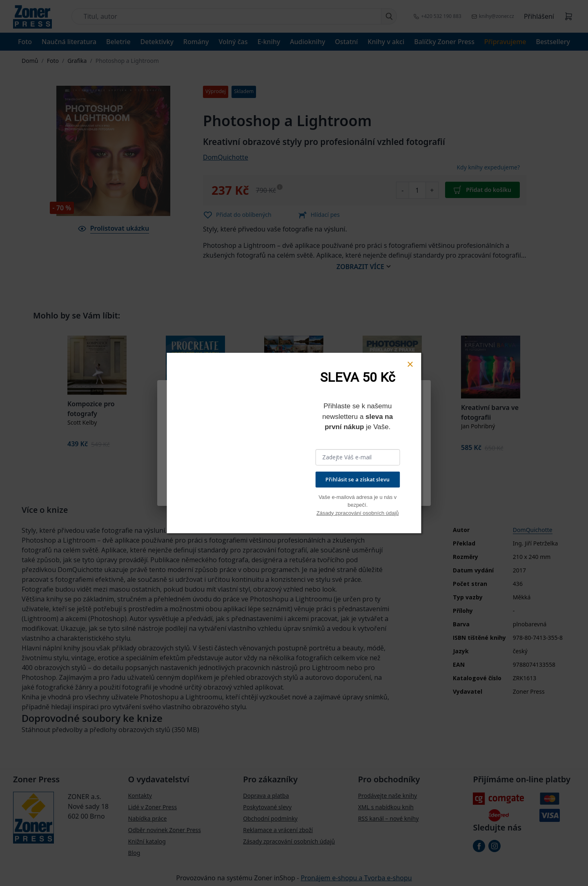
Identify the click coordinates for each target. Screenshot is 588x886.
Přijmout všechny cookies (377, 489)
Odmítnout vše (272, 489)
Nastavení (189, 489)
